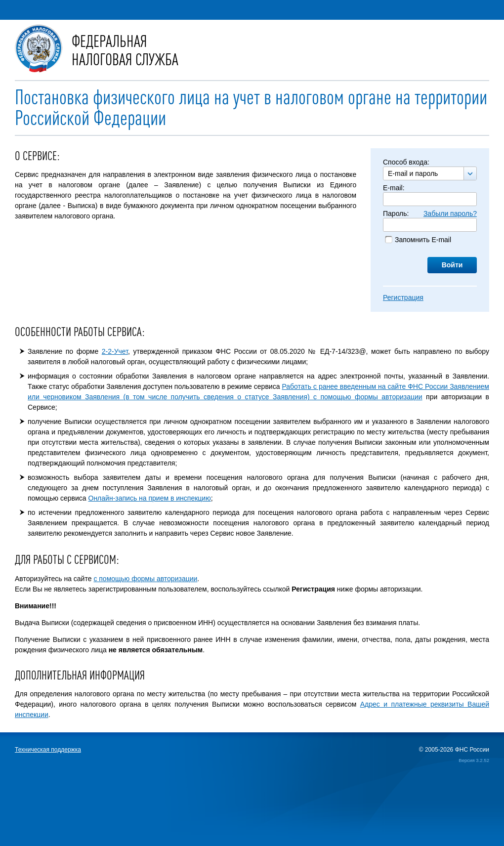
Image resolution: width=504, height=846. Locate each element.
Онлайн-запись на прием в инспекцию (150, 498)
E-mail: (394, 188)
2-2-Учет (115, 351)
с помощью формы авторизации (145, 579)
